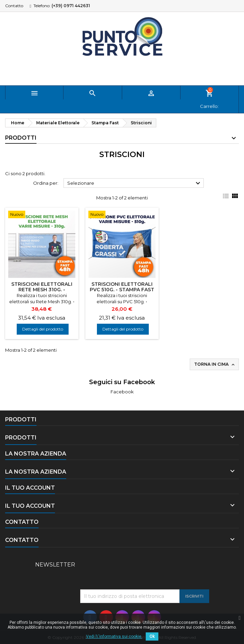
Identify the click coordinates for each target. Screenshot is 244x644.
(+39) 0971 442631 (71, 6)
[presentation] (132, 573)
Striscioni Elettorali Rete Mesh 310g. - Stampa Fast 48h (42, 290)
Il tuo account (30, 488)
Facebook (122, 392)
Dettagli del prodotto (43, 329)
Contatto (14, 6)
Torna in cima (215, 365)
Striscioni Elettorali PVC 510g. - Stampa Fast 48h (122, 290)
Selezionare (135, 183)
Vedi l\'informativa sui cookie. (114, 636)
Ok (152, 636)
